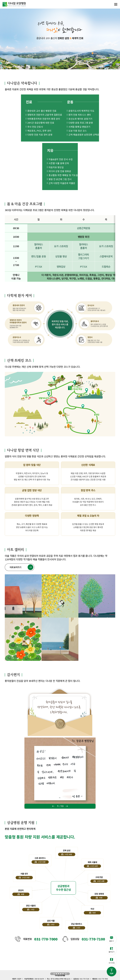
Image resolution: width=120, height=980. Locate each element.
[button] (54, 974)
